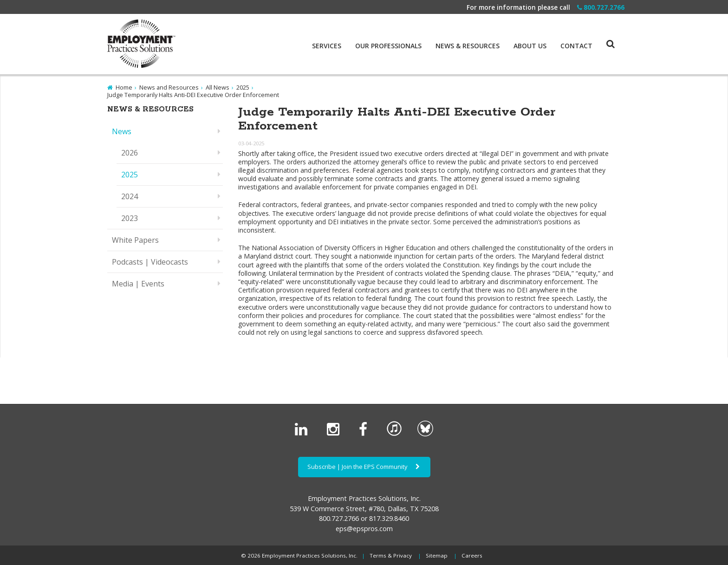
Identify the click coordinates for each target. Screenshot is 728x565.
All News (218, 87)
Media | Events (138, 284)
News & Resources (468, 46)
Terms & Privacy (391, 555)
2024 (130, 196)
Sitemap (437, 555)
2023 (130, 218)
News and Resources (169, 87)
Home (124, 87)
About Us (530, 46)
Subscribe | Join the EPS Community (364, 467)
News (122, 131)
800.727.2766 (601, 7)
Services (327, 46)
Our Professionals (388, 46)
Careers (472, 555)
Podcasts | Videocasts (150, 262)
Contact (576, 46)
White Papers (135, 240)
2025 (243, 87)
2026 (130, 153)
